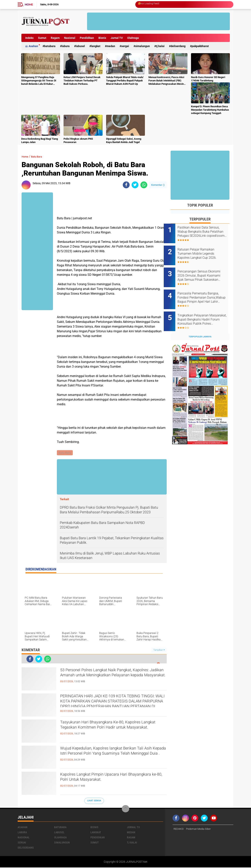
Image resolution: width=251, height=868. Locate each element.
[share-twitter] (135, 185)
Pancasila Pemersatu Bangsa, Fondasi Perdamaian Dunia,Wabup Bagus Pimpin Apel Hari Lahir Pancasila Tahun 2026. (205, 291)
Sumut (42, 38)
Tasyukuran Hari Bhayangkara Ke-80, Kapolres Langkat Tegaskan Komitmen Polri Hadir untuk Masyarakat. (112, 730)
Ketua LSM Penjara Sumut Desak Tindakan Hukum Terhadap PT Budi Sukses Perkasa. (82, 81)
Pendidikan (87, 38)
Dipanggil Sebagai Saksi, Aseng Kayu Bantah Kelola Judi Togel (124, 140)
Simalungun (142, 46)
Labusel (80, 46)
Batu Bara (40, 156)
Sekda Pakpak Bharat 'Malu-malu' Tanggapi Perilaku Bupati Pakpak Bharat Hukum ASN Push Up (125, 81)
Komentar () (158, 185)
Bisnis (102, 38)
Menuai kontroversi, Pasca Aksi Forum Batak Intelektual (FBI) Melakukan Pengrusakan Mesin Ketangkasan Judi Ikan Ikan (166, 81)
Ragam (55, 38)
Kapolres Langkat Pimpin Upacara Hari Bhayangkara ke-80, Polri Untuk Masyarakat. (109, 779)
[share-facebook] (126, 185)
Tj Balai (160, 46)
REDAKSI (179, 829)
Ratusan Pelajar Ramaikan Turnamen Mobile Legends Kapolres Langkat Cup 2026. (204, 251)
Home (29, 5)
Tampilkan (159, 650)
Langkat (96, 46)
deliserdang (178, 46)
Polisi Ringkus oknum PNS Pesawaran (78, 140)
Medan (111, 46)
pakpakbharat (200, 46)
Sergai (125, 46)
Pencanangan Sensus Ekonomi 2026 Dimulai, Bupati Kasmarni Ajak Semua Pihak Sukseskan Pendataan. (205, 271)
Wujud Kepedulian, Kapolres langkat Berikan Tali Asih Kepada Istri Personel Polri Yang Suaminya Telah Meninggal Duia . (113, 756)
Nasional (70, 38)
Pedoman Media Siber (200, 829)
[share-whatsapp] (144, 185)
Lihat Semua (94, 801)
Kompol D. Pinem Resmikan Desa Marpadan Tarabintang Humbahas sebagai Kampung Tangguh (210, 110)
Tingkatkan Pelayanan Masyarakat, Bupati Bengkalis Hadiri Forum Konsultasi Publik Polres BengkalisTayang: (205, 311)
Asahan (33, 46)
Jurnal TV (117, 38)
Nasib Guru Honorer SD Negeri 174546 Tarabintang (208, 79)
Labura (66, 46)
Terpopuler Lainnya (200, 326)
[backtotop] (125, 809)
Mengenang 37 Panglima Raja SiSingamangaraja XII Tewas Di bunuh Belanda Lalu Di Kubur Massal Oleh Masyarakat (39, 81)
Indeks (29, 38)
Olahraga (133, 38)
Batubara (50, 46)
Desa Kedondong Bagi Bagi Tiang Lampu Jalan (40, 140)
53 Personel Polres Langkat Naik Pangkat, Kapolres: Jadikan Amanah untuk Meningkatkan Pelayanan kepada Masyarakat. (113, 678)
